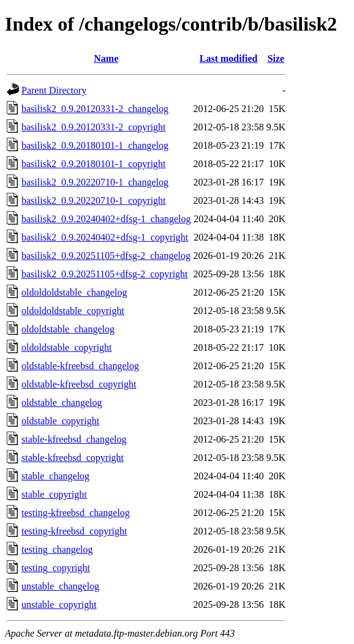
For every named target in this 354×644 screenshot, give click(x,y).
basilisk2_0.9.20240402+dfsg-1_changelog (106, 219)
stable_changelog (55, 476)
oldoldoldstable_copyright (73, 311)
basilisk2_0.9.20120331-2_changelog (95, 109)
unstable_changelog (60, 586)
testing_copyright (56, 568)
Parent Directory (54, 90)
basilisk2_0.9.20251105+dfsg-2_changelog (106, 256)
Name (106, 58)
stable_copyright (54, 494)
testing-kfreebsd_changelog (76, 513)
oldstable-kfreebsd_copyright (79, 384)
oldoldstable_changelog (68, 329)
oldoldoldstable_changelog (74, 292)
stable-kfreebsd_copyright (73, 458)
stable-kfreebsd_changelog (74, 439)
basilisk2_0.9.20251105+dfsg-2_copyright (105, 274)
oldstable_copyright (60, 421)
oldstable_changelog (62, 402)
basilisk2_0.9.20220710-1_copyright (94, 200)
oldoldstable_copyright (67, 347)
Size (276, 58)
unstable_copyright (59, 605)
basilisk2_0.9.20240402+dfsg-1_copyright (105, 237)
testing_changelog (57, 549)
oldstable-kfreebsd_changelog (80, 366)
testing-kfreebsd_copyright (74, 531)
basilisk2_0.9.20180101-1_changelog (95, 145)
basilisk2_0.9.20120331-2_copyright (94, 127)
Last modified (229, 58)
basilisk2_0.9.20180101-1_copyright (94, 164)
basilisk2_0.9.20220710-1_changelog (95, 182)
